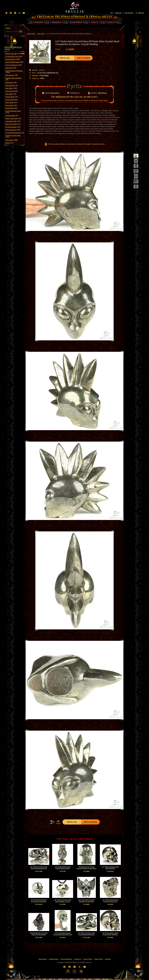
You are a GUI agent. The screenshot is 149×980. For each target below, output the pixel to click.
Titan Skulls (11, 94)
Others (9, 143)
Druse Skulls (11, 105)
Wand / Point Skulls (13, 119)
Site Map (108, 959)
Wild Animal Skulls (13, 124)
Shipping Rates (54, 959)
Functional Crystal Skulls (13, 136)
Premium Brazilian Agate (13, 112)
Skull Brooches (11, 85)
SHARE (58, 822)
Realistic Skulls (13, 59)
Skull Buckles (11, 83)
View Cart (116, 13)
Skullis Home (31, 34)
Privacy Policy (88, 959)
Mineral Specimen (13, 130)
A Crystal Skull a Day (14, 57)
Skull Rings (11, 68)
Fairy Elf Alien (11, 91)
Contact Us (78, 959)
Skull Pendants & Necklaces (14, 72)
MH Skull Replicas (13, 127)
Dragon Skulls (12, 100)
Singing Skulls (12, 97)
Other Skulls (11, 140)
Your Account (128, 13)
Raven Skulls (11, 103)
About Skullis (42, 959)
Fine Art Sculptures (14, 65)
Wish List (139, 13)
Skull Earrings (12, 75)
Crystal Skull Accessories (15, 133)
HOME (52, 822)
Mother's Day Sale (13, 54)
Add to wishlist (83, 58)
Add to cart (65, 58)
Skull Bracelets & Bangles (13, 79)
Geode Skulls (11, 108)
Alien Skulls (11, 88)
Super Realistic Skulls (14, 62)
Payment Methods (66, 959)
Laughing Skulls (12, 116)
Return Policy (99, 959)
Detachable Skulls (13, 121)
